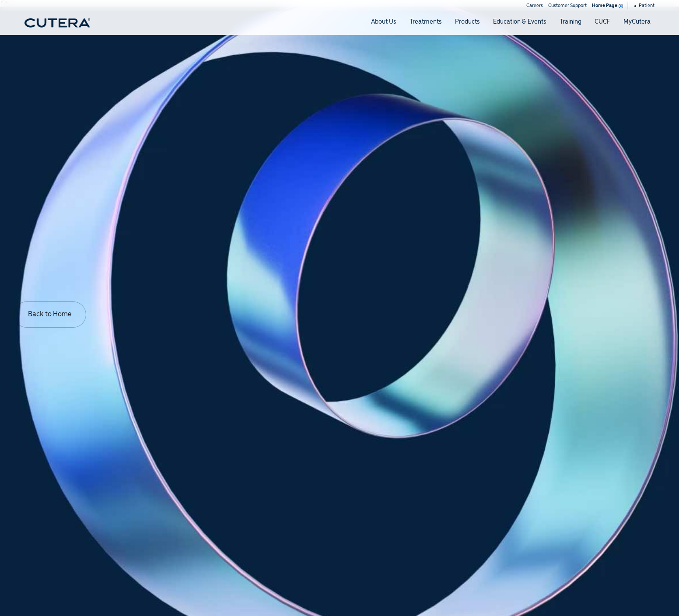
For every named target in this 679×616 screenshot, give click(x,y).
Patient (644, 6)
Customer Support (567, 6)
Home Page (607, 6)
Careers (535, 6)
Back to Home (50, 314)
